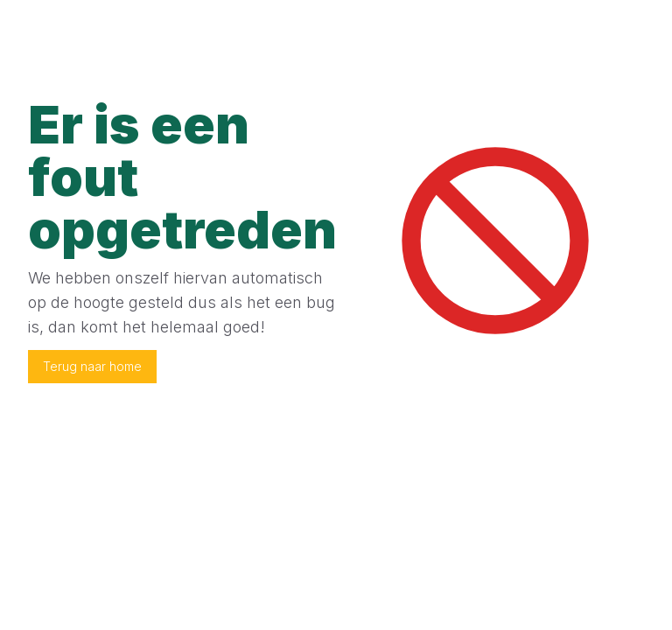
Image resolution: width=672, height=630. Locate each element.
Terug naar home (92, 366)
